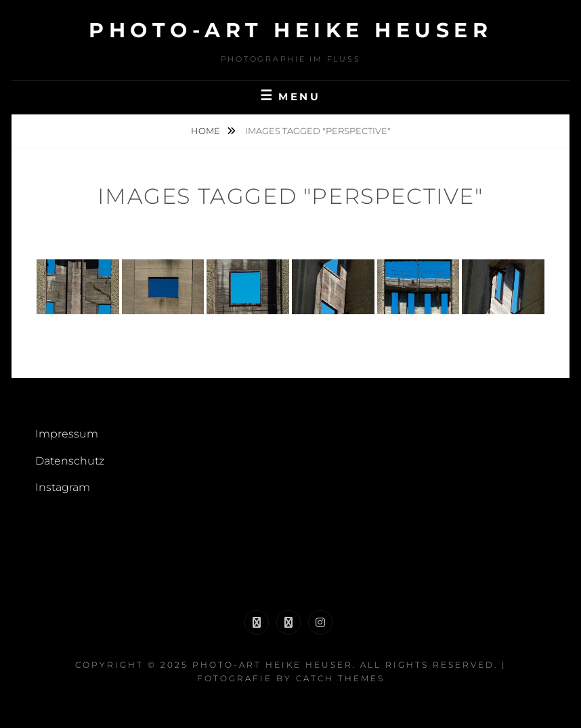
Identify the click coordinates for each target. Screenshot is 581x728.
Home (207, 131)
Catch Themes (340, 678)
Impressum (67, 434)
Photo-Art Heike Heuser (290, 30)
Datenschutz (70, 461)
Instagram (63, 487)
